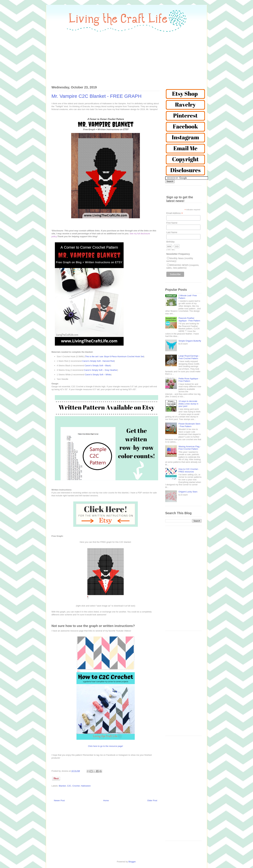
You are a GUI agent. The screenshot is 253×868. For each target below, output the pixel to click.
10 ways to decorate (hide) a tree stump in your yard (188, 404)
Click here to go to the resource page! (106, 746)
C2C (69, 786)
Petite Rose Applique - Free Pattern (189, 380)
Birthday (170, 242)
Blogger (132, 862)
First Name (172, 223)
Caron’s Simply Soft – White (98, 375)
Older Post (152, 800)
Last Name (172, 232)
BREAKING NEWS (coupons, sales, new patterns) (183, 266)
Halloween (86, 786)
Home (106, 800)
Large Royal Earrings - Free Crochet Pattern (189, 357)
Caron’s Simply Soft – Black (97, 366)
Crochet (76, 786)
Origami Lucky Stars (188, 492)
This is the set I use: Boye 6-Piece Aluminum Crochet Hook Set (114, 356)
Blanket (62, 786)
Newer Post (59, 800)
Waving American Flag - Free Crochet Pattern (190, 448)
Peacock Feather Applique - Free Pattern (189, 319)
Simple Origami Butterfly (190, 341)
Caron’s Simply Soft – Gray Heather (101, 370)
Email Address (175, 213)
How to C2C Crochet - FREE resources (189, 470)
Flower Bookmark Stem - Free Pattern (189, 425)
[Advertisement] (126, 57)
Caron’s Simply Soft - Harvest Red (98, 361)
